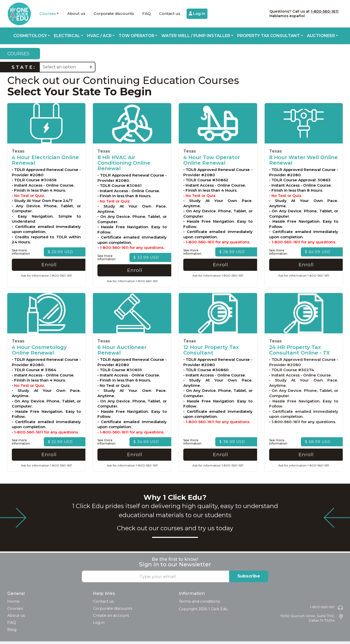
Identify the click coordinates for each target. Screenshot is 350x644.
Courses (48, 13)
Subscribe (249, 579)
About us (76, 13)
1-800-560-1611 (325, 11)
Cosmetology (30, 36)
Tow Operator (136, 36)
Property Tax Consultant (269, 36)
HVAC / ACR (99, 36)
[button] (49, 14)
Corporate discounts (114, 13)
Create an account (111, 618)
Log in (197, 13)
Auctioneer (321, 36)
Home (13, 604)
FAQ (147, 13)
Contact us (170, 13)
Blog (12, 632)
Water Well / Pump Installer (196, 36)
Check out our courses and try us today (175, 531)
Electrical (67, 36)
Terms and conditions (199, 604)
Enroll (46, 266)
